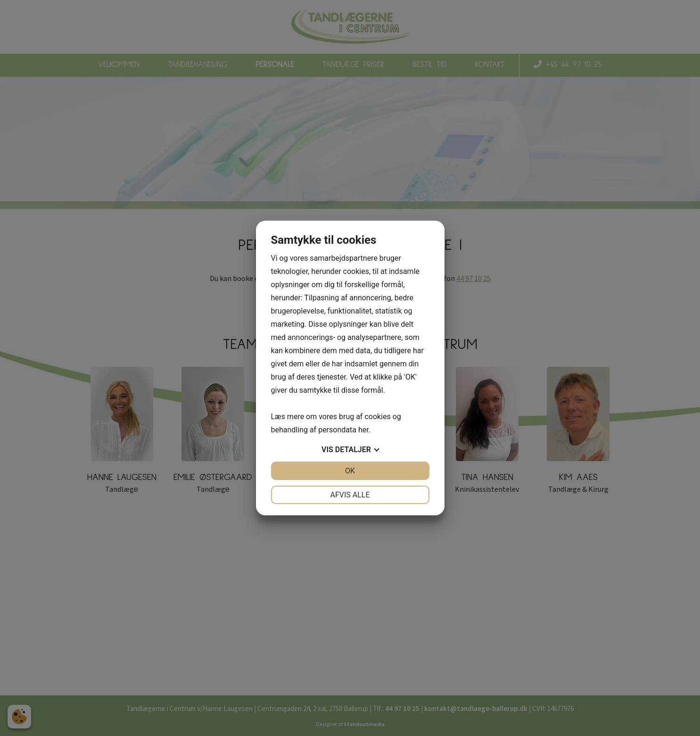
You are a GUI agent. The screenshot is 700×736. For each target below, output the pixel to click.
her (363, 430)
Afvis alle (350, 495)
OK (350, 471)
